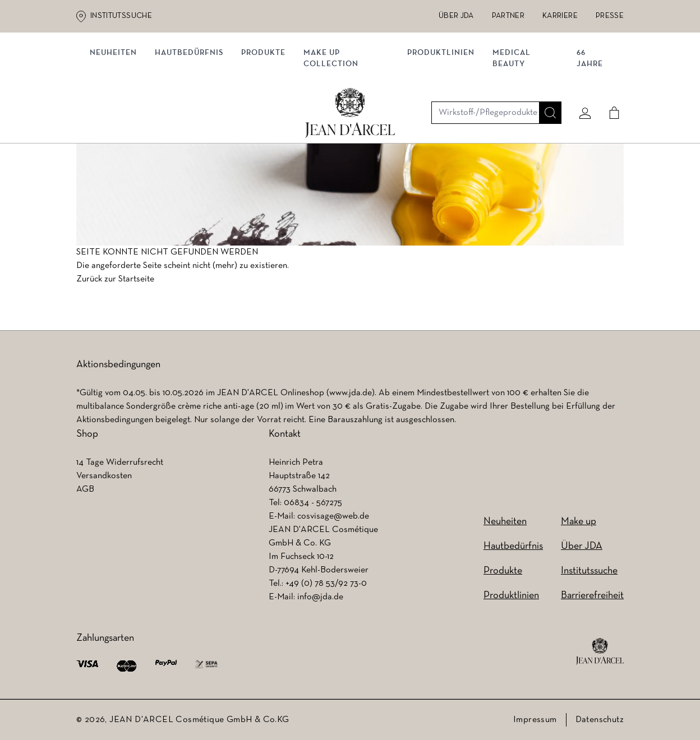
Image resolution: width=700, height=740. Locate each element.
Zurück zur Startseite (115, 283)
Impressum (535, 720)
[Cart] (610, 71)
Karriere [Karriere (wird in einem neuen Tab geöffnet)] (560, 16)
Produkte (268, 116)
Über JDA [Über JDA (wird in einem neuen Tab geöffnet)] (456, 16)
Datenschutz (600, 720)
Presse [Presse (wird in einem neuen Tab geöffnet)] (610, 16)
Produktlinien (441, 116)
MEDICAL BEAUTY (512, 122)
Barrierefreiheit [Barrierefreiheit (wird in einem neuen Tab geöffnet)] (592, 596)
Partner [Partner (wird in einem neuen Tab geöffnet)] (508, 16)
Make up (579, 522)
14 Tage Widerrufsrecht (120, 462)
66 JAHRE (588, 122)
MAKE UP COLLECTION (335, 122)
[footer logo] (600, 651)
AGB (85, 489)
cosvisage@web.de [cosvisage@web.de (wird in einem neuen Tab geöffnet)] (333, 516)
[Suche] (546, 71)
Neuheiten (505, 522)
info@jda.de (320, 597)
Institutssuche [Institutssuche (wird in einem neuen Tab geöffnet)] (121, 16)
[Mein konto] (581, 71)
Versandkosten (104, 476)
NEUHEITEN (118, 116)
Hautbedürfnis (194, 116)
